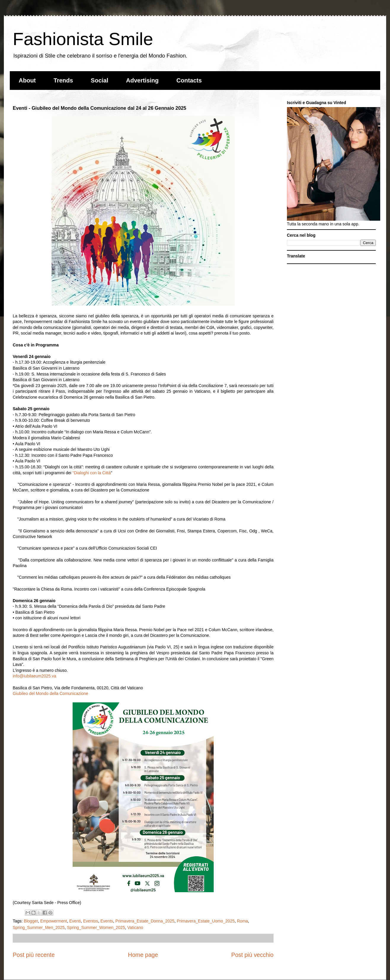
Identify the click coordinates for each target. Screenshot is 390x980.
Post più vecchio (252, 955)
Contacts (189, 80)
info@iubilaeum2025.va (35, 676)
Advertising (142, 80)
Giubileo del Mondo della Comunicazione (51, 693)
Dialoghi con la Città (92, 473)
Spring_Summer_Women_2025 (96, 927)
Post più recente (34, 955)
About (27, 80)
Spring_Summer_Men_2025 (39, 927)
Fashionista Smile (83, 39)
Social (99, 80)
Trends (63, 80)
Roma (243, 921)
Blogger (31, 921)
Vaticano (135, 927)
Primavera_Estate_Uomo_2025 (206, 921)
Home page (143, 955)
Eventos (91, 921)
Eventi (75, 921)
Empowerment (54, 921)
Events (107, 921)
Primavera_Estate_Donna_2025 (145, 921)
